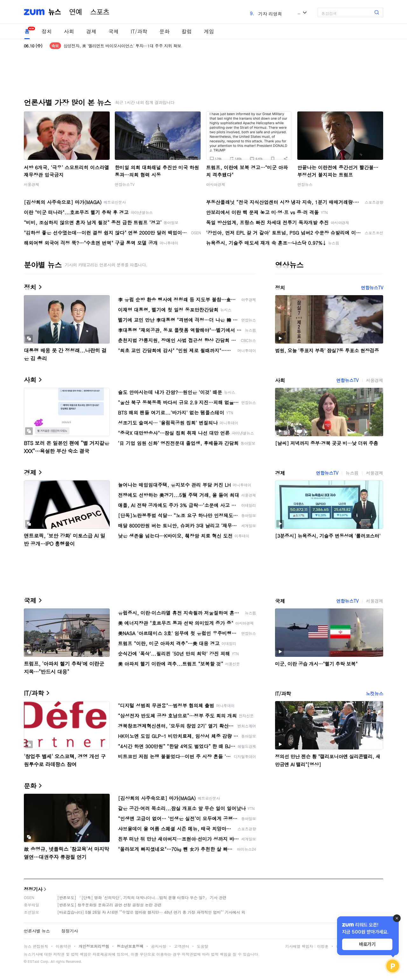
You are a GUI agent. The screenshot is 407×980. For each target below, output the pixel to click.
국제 (114, 31)
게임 (209, 31)
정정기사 (33, 889)
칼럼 (187, 31)
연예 (76, 12)
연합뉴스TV (125, 184)
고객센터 (182, 946)
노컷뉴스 (375, 693)
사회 (69, 31)
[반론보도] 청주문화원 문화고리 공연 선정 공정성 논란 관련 (109, 905)
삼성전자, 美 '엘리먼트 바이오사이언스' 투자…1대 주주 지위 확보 (122, 46)
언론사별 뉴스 (37, 931)
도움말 (203, 946)
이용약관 (63, 946)
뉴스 (55, 12)
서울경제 (31, 184)
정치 (47, 31)
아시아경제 (216, 184)
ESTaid (33, 961)
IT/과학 (139, 31)
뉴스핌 (352, 473)
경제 (91, 31)
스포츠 (100, 12)
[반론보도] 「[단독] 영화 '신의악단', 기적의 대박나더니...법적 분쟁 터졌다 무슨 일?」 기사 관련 (142, 897)
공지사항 (159, 946)
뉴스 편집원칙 (36, 946)
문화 (164, 31)
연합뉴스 (305, 184)
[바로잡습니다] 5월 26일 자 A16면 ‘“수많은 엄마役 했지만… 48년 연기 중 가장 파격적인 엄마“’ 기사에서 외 (151, 912)
